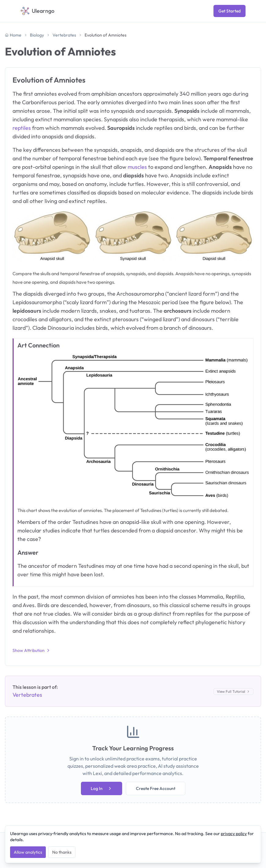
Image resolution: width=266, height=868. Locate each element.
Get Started (230, 11)
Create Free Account (156, 788)
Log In (102, 788)
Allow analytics (28, 852)
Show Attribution (32, 650)
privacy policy (234, 834)
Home (13, 35)
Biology (37, 35)
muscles (137, 167)
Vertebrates (64, 35)
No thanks (62, 852)
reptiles (22, 128)
